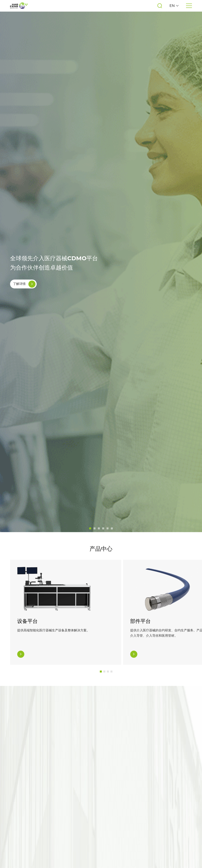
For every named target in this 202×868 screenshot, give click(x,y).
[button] (90, 528)
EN (174, 6)
